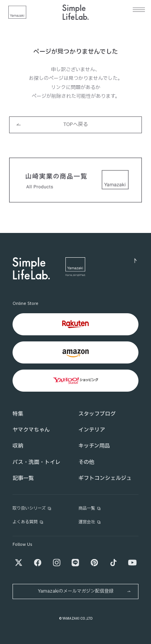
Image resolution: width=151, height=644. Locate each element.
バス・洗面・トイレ (37, 462)
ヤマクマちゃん (31, 430)
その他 (86, 462)
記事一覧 (23, 478)
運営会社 (90, 522)
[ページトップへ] (114, 262)
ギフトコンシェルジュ (105, 478)
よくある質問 (28, 522)
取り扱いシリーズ (32, 508)
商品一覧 (90, 508)
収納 (18, 446)
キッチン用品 (94, 446)
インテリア (92, 430)
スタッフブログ (97, 414)
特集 (18, 414)
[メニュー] (139, 10)
